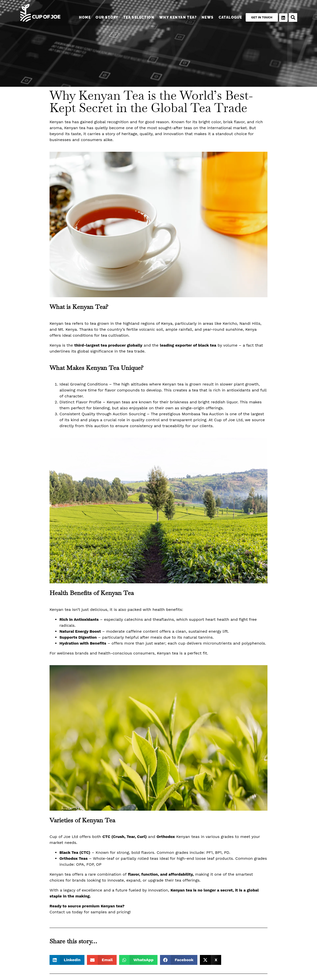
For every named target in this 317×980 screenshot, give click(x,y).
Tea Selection (137, 17)
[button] (67, 960)
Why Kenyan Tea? (177, 17)
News (206, 17)
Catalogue (229, 17)
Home (83, 17)
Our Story (106, 17)
